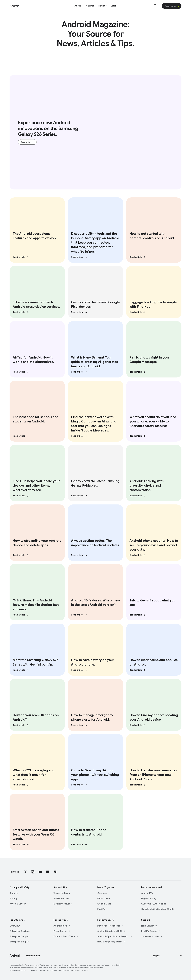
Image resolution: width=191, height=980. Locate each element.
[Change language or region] (168, 955)
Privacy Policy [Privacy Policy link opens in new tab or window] (33, 955)
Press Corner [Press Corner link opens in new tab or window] (62, 930)
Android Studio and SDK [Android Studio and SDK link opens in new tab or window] (112, 930)
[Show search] (155, 6)
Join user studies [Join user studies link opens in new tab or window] (152, 936)
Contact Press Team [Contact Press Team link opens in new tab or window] (66, 936)
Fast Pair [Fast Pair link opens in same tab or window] (102, 908)
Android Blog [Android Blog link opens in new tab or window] (62, 925)
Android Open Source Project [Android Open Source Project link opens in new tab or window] (115, 936)
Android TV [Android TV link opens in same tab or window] (147, 892)
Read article (28, 142)
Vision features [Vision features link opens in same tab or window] (62, 892)
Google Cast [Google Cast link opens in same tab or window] (104, 903)
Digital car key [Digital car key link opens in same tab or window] (149, 898)
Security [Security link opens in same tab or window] (14, 892)
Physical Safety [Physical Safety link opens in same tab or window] (18, 903)
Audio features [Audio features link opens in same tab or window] (61, 898)
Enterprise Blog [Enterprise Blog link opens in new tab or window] (19, 941)
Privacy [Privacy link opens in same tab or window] (13, 898)
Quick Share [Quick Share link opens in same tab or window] (104, 898)
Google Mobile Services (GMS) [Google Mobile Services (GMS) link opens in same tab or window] (157, 908)
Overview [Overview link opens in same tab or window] (102, 892)
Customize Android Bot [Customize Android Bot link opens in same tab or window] (154, 903)
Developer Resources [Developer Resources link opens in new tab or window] (110, 925)
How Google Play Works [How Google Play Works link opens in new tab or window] (112, 941)
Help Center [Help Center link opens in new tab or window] (149, 925)
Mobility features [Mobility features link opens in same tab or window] (63, 903)
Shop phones (172, 6)
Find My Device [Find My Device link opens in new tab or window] (151, 930)
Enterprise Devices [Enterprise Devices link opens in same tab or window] (20, 930)
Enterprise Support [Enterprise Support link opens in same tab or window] (20, 936)
